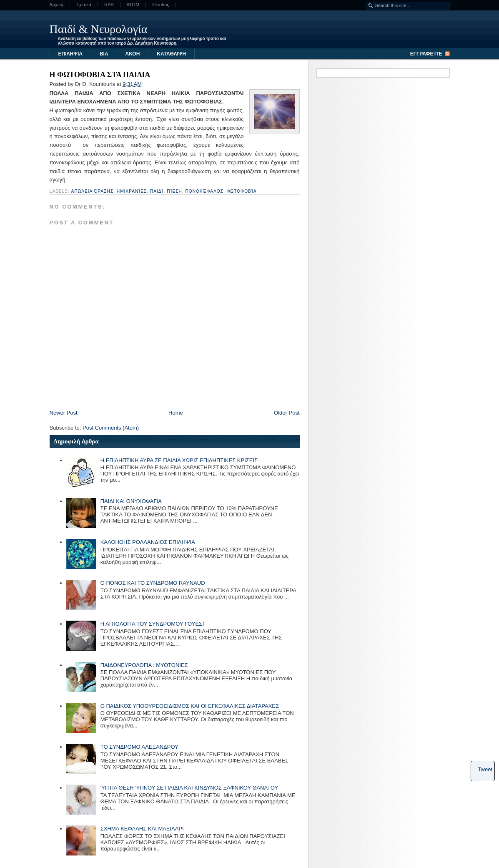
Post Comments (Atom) (111, 428)
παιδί (157, 191)
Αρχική (56, 5)
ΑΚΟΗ (133, 54)
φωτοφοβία (242, 191)
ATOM (133, 5)
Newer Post (64, 413)
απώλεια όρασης (93, 191)
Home (176, 413)
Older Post (287, 413)
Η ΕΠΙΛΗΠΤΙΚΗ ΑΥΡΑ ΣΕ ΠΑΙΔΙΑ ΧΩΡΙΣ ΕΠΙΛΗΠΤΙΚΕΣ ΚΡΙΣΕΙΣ (179, 460)
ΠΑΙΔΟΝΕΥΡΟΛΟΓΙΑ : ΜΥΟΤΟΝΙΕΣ (144, 665)
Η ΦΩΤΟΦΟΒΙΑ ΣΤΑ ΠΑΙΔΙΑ (100, 75)
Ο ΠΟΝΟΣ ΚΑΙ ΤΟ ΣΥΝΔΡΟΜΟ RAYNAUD (153, 583)
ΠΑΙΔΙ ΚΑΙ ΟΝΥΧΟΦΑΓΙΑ (131, 501)
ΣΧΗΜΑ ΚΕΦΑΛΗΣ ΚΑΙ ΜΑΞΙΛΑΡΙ (142, 829)
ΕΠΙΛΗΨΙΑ (70, 54)
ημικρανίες (132, 191)
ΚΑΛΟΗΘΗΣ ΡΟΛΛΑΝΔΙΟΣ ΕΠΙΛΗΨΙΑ (148, 542)
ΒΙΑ (104, 54)
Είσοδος (160, 5)
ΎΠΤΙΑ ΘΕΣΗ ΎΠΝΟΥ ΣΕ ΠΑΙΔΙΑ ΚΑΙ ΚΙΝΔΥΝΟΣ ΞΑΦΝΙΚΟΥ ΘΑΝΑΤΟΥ (189, 788)
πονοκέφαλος (204, 191)
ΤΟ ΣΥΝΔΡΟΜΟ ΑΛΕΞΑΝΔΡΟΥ (139, 747)
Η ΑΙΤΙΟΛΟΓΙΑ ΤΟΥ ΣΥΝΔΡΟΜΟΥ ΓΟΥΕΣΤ (153, 624)
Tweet (485, 769)
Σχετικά (84, 5)
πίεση (174, 191)
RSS (109, 5)
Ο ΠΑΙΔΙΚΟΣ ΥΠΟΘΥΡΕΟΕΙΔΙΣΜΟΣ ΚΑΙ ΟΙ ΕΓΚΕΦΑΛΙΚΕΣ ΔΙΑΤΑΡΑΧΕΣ (190, 706)
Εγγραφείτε (426, 54)
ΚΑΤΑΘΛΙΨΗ (171, 54)
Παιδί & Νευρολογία (99, 29)
